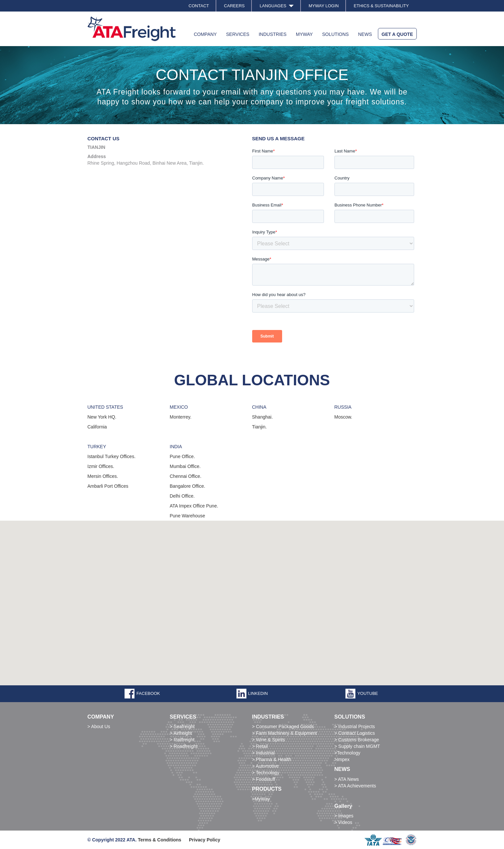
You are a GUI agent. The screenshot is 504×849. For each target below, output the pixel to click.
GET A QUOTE (397, 34)
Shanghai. (263, 417)
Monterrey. (181, 417)
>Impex (342, 759)
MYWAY (304, 34)
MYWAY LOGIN (324, 6)
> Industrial (264, 753)
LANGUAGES (277, 6)
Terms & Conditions (160, 840)
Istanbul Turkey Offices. (112, 456)
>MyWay (261, 799)
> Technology (266, 773)
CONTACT (199, 6)
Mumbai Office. (185, 466)
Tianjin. (260, 427)
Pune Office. (183, 456)
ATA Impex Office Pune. (194, 506)
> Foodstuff (264, 779)
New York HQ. (102, 417)
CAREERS (234, 6)
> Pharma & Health (272, 759)
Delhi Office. (182, 496)
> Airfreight (181, 733)
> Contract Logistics (355, 733)
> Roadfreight (184, 746)
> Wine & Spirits (269, 740)
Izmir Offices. (101, 466)
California (97, 427)
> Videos (344, 822)
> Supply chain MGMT (357, 746)
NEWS (365, 34)
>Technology (347, 753)
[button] (53, 595)
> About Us (99, 726)
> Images (344, 816)
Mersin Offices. (103, 476)
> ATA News (347, 779)
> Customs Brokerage (357, 740)
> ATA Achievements (355, 786)
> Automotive (265, 766)
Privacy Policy (205, 840)
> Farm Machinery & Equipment (285, 733)
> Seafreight (182, 726)
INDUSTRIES (273, 34)
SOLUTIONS (335, 34)
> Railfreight (182, 740)
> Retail (260, 746)
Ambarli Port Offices (108, 486)
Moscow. (343, 417)
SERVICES (238, 34)
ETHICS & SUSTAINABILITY (381, 6)
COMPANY (205, 34)
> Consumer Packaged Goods (283, 726)
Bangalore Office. (188, 486)
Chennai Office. (186, 476)
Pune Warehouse (188, 516)
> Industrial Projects (355, 726)
